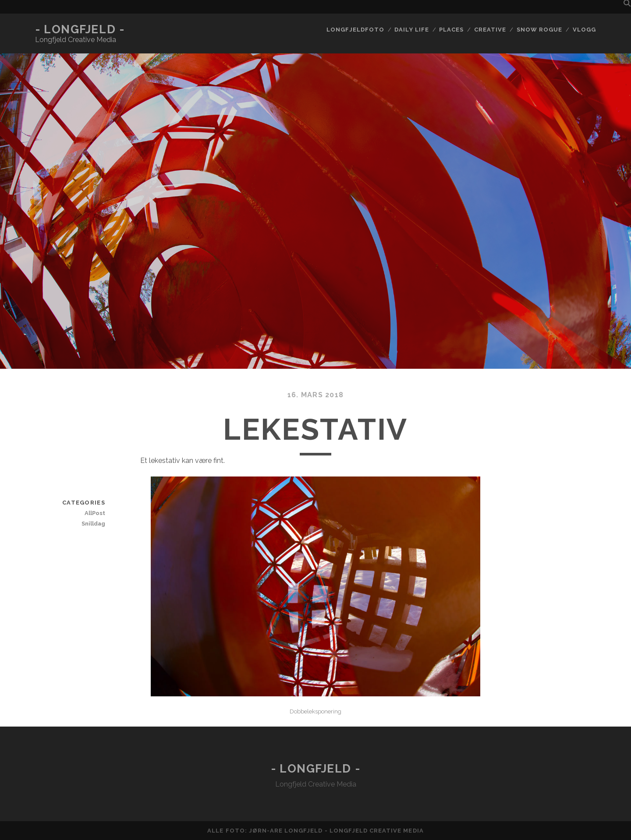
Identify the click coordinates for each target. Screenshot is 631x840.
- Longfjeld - (80, 29)
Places (451, 30)
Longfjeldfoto (355, 30)
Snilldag (93, 524)
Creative (490, 30)
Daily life (411, 30)
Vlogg (584, 30)
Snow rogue (539, 30)
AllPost (95, 513)
